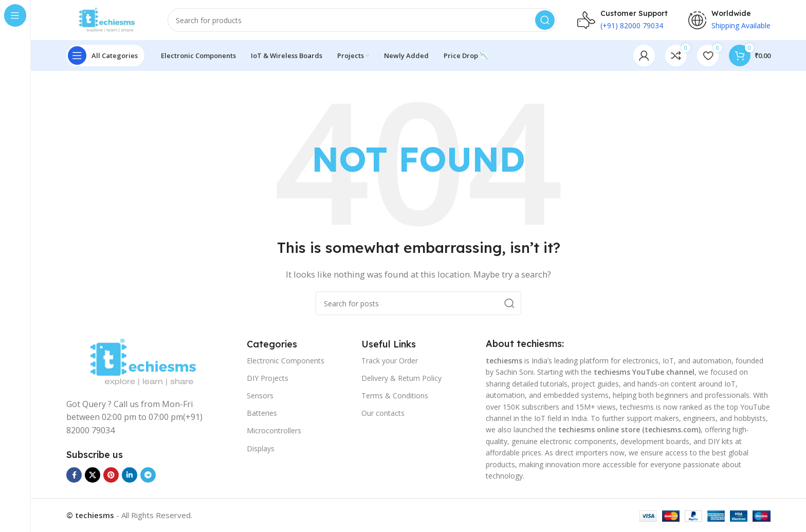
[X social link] (93, 476)
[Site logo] (107, 20)
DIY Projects (268, 379)
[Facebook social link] (74, 476)
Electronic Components (286, 361)
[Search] (363, 21)
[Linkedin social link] (130, 476)
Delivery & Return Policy (401, 379)
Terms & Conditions (395, 397)
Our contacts (383, 414)
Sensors (260, 397)
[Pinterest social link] (111, 476)
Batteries (262, 414)
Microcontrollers (274, 432)
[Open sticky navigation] (105, 57)
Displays (261, 449)
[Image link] (143, 362)
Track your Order (390, 361)
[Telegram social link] (148, 476)
